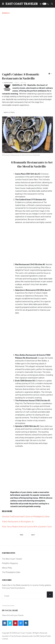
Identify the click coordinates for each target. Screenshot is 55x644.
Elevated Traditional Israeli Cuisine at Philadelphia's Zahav (26, 516)
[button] (3, 4)
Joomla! (5, 636)
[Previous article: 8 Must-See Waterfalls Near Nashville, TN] (22, 535)
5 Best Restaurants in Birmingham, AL (18, 521)
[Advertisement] (28, 43)
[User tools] (50, 74)
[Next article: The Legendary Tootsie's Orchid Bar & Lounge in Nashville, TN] (33, 535)
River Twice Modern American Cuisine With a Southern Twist (27, 527)
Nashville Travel (9, 112)
